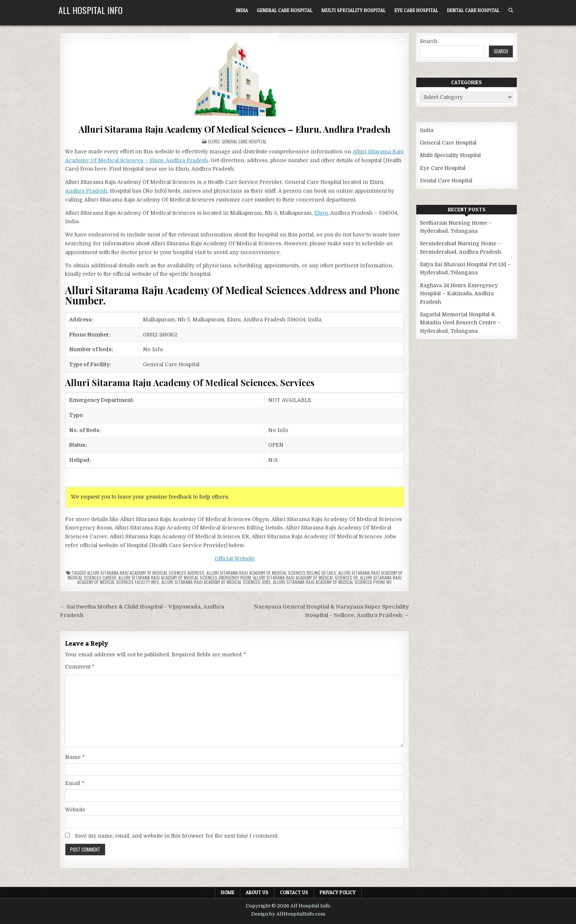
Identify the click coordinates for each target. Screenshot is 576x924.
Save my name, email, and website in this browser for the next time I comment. (177, 836)
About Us (257, 892)
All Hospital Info (91, 10)
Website (75, 810)
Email (75, 783)
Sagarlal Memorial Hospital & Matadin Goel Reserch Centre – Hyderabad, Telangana (460, 323)
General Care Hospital (285, 10)
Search (429, 41)
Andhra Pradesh (86, 191)
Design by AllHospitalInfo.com (288, 914)
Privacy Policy (338, 892)
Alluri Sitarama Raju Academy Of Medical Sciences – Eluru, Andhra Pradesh (235, 129)
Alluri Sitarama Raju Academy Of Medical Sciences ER (305, 577)
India (242, 10)
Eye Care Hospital (416, 10)
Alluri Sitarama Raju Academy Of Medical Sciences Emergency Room (185, 577)
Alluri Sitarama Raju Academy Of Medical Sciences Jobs (216, 582)
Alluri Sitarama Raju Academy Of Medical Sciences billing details (271, 573)
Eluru (214, 141)
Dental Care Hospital (473, 10)
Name (75, 757)
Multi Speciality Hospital (354, 10)
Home (228, 892)
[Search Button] (511, 10)
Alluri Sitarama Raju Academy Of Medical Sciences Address (146, 573)
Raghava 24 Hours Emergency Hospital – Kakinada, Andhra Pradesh (459, 294)
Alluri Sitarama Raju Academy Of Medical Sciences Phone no (332, 582)
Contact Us (294, 892)
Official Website (235, 559)
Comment (80, 667)
